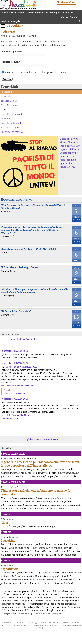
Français (15, 21)
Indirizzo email (11, 62)
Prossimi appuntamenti (19, 200)
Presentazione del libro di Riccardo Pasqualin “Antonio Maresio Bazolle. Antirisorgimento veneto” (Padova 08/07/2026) (32, 230)
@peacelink (7, 351)
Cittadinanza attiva (37, 12)
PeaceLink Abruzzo (11, 105)
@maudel (7, 390)
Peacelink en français (12, 132)
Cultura (12, 12)
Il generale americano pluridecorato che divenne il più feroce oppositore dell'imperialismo (40, 464)
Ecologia (54, 12)
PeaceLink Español (11, 123)
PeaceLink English (11, 127)
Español (74, 17)
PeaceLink (15, 25)
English (5, 21)
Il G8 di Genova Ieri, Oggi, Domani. (21, 267)
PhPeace (5, 118)
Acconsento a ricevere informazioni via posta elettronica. (35, 72)
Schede (6, 514)
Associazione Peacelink (23, 339)
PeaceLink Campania (12, 114)
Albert (5, 523)
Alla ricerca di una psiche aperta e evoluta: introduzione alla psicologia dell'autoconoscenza (35, 291)
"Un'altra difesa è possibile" (16, 311)
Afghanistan (9, 569)
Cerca (72, 2)
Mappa (64, 17)
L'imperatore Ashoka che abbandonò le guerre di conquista (36, 492)
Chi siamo (62, 2)
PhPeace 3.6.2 (75, 622)
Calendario (66, 12)
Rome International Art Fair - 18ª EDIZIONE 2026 (29, 249)
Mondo (21, 12)
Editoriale (6, 96)
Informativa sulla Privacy (12, 625)
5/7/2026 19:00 (21, 399)
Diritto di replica (51, 625)
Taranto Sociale (9, 101)
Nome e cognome (12, 51)
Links (4, 110)
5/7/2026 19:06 (21, 363)
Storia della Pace (13, 454)
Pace (3, 12)
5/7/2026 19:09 (21, 351)
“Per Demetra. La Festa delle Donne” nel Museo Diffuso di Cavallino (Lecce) (33, 207)
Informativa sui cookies (33, 625)
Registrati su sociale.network (41, 439)
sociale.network (11, 334)
